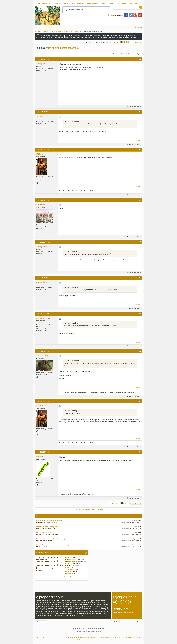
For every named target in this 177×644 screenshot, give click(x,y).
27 (81, 638)
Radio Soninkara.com (78, 4)
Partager (138, 103)
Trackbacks (69, 569)
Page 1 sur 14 (117, 42)
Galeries (111, 4)
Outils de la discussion (127, 54)
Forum (39, 31)
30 (87, 638)
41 (109, 638)
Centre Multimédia (93, 4)
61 (81, 640)
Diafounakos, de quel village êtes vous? (49, 527)
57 (141, 638)
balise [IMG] (71, 561)
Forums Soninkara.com (61, 4)
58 (75, 640)
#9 (140, 401)
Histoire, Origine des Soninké (54, 31)
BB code (68, 557)
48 (123, 638)
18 (63, 638)
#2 (140, 112)
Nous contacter (113, 622)
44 (115, 638)
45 (117, 638)
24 (75, 638)
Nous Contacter (122, 4)
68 (96, 640)
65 (90, 640)
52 (131, 638)
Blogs (104, 4)
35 (97, 638)
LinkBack (116, 54)
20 (67, 638)
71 (102, 640)
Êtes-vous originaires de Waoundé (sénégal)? (51, 539)
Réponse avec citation (134, 107)
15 (57, 638)
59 (77, 640)
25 (77, 638)
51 (129, 638)
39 (105, 638)
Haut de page (138, 622)
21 (69, 638)
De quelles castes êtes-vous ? (64, 48)
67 (94, 640)
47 (121, 638)
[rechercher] (86, 10)
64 (88, 640)
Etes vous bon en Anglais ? (45, 533)
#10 (140, 452)
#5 (140, 242)
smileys (70, 559)
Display (139, 54)
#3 (140, 149)
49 (125, 638)
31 (89, 638)
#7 (140, 314)
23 (73, 638)
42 (111, 638)
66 (91, 640)
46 (119, 638)
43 (113, 638)
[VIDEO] (68, 563)
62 (83, 640)
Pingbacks (69, 571)
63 (86, 640)
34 (95, 638)
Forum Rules (68, 577)
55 (137, 638)
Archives (130, 622)
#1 (140, 59)
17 (61, 638)
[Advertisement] (101, 23)
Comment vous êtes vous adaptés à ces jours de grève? (54, 545)
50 (127, 638)
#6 (140, 278)
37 (101, 638)
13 (53, 638)
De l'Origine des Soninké (74, 31)
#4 (140, 200)
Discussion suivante (97, 510)
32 (91, 638)
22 (71, 638)
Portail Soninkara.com (44, 4)
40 (107, 638)
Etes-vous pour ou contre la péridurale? (49, 521)
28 (83, 638)
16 (59, 638)
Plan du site (133, 4)
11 (129, 42)
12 (51, 638)
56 (139, 638)
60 (79, 640)
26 (79, 638)
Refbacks (68, 574)
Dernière (138, 42)
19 (65, 638)
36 (99, 638)
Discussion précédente (82, 510)
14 (55, 638)
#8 (140, 351)
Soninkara (122, 622)
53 (133, 638)
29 (85, 638)
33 (93, 638)
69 (98, 640)
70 (100, 640)
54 (135, 638)
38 (103, 638)
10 (46, 638)
